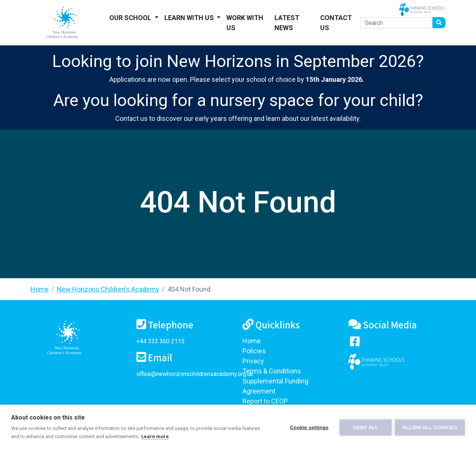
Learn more (155, 436)
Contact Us (336, 23)
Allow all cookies (430, 427)
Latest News (287, 23)
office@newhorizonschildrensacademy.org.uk (195, 374)
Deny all (365, 427)
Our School (131, 18)
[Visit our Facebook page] (355, 343)
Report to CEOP (265, 401)
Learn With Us (190, 18)
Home (40, 289)
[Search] (396, 23)
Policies (254, 351)
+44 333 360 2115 (160, 341)
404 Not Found (189, 289)
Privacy (253, 361)
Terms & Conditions (272, 371)
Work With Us (245, 23)
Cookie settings (309, 427)
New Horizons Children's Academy (108, 289)
